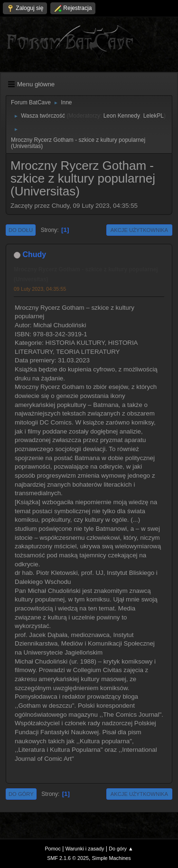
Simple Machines (112, 858)
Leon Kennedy (122, 116)
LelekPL (154, 116)
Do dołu (21, 230)
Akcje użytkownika (139, 230)
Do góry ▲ (121, 849)
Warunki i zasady (85, 849)
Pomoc (53, 849)
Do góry (21, 794)
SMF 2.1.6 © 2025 (68, 858)
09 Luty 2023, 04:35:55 (40, 289)
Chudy (34, 254)
